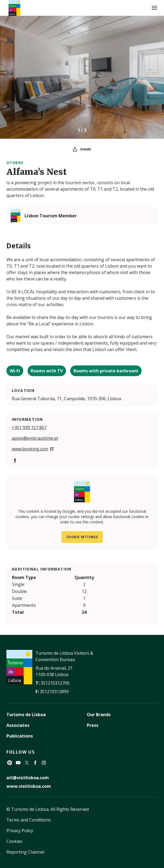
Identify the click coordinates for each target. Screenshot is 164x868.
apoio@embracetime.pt (35, 438)
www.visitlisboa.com (29, 786)
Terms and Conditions (29, 820)
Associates (18, 725)
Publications (20, 736)
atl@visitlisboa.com (28, 778)
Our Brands (99, 715)
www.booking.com (30, 449)
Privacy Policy (20, 831)
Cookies (14, 841)
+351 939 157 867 (29, 427)
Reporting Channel (25, 852)
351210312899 (54, 692)
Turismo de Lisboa (26, 715)
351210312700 (55, 683)
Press (93, 725)
